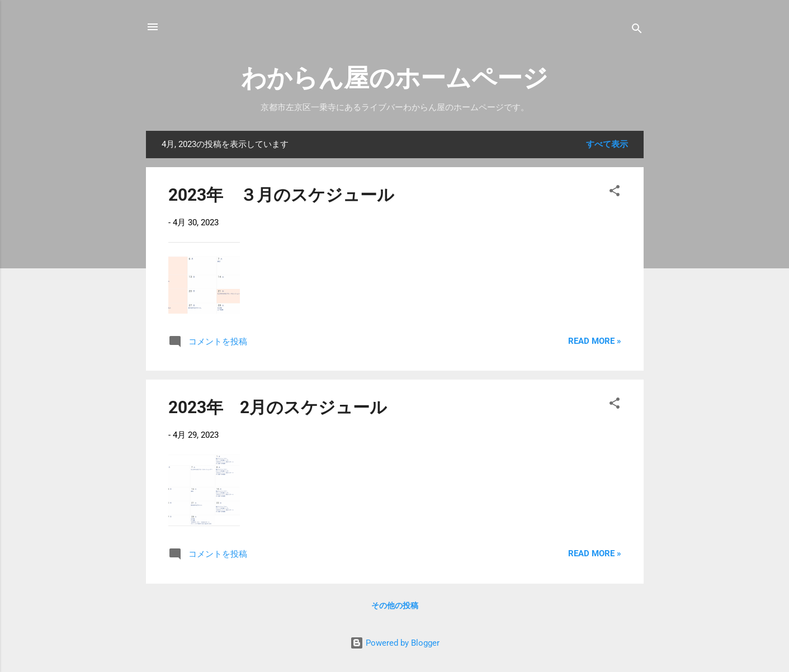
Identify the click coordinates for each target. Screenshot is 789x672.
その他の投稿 (395, 605)
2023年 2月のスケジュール (278, 407)
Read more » (595, 341)
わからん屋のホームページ (394, 78)
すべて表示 (607, 144)
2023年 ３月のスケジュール (281, 195)
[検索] (637, 30)
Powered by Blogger (395, 643)
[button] (615, 193)
